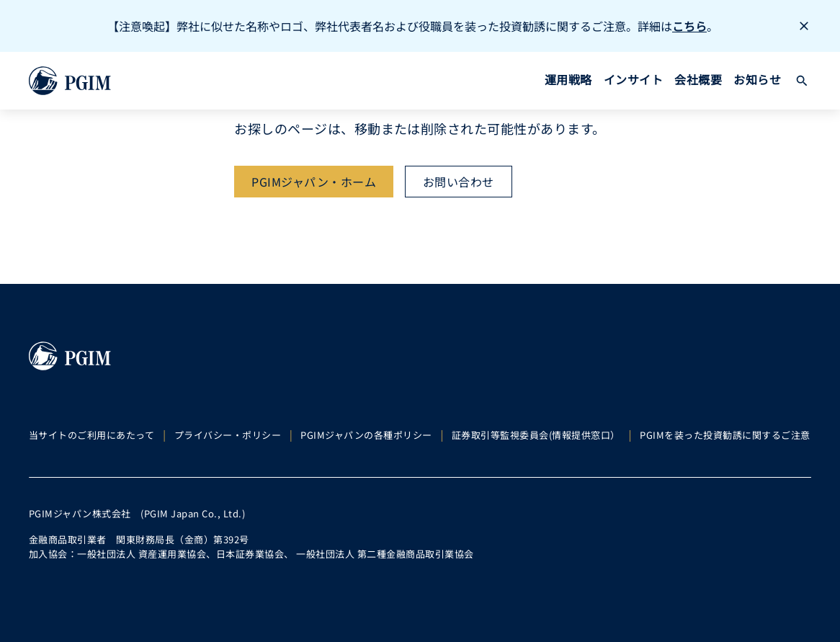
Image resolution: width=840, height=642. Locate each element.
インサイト (634, 79)
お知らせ (757, 79)
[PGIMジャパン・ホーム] (314, 182)
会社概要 (698, 79)
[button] (802, 81)
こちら (689, 26)
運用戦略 (568, 79)
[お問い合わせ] (459, 182)
